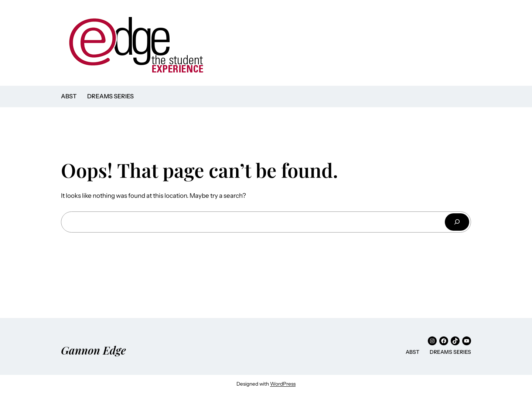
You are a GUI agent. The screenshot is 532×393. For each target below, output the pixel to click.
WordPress (283, 384)
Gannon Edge (93, 350)
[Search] (457, 222)
